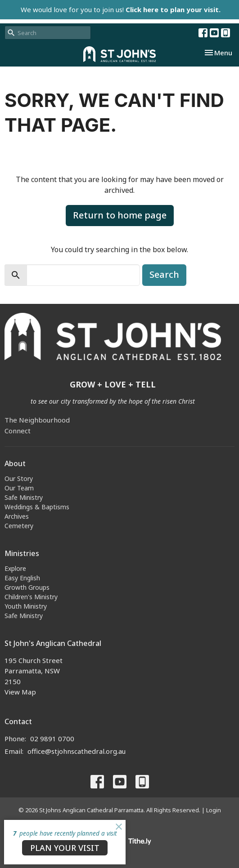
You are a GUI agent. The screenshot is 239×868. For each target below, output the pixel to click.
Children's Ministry (31, 597)
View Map (20, 692)
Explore (15, 568)
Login (214, 810)
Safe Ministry (24, 497)
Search (164, 274)
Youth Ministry (26, 606)
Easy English (22, 578)
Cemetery (19, 526)
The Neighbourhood (37, 420)
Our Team (19, 488)
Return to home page (120, 215)
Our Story (19, 479)
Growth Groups (27, 587)
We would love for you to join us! (121, 9)
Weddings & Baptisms (37, 507)
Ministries (22, 553)
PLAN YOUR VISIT (65, 848)
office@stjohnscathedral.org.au (77, 751)
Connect (18, 431)
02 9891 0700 (52, 739)
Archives (17, 516)
